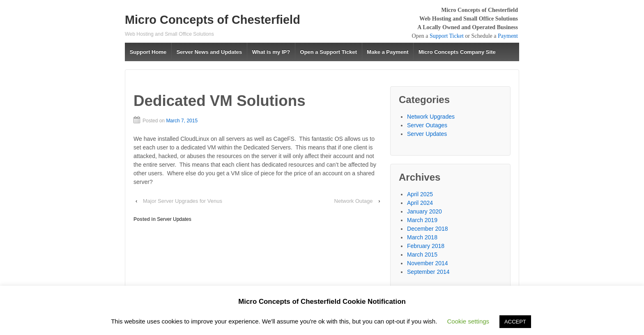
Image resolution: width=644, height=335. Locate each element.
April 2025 (420, 194)
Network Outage (354, 201)
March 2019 (422, 220)
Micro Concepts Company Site (457, 52)
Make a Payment (388, 52)
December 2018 (428, 229)
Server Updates (174, 219)
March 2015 (422, 255)
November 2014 (428, 263)
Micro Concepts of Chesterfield (213, 20)
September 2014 (428, 272)
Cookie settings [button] (468, 321)
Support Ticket (447, 36)
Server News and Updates (209, 52)
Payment (508, 36)
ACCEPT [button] (515, 322)
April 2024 (420, 203)
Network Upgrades (431, 117)
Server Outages (427, 125)
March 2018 (422, 237)
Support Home (148, 52)
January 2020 (424, 211)
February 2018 (426, 246)
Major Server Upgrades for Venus (183, 201)
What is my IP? (271, 52)
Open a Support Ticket (329, 52)
